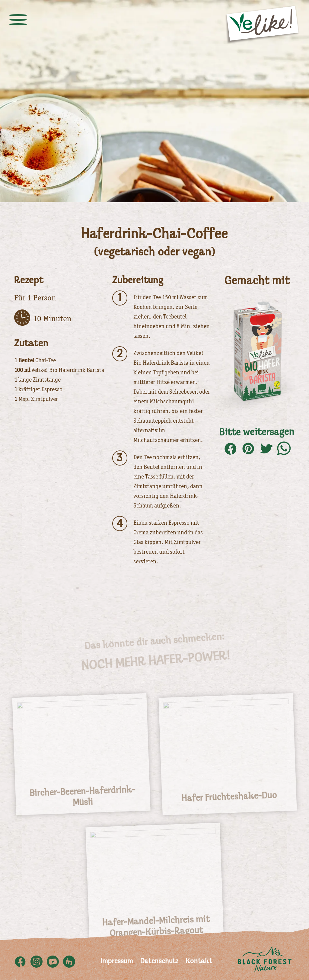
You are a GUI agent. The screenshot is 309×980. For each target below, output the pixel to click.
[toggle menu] (18, 20)
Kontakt (199, 961)
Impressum (117, 961)
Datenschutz (159, 961)
